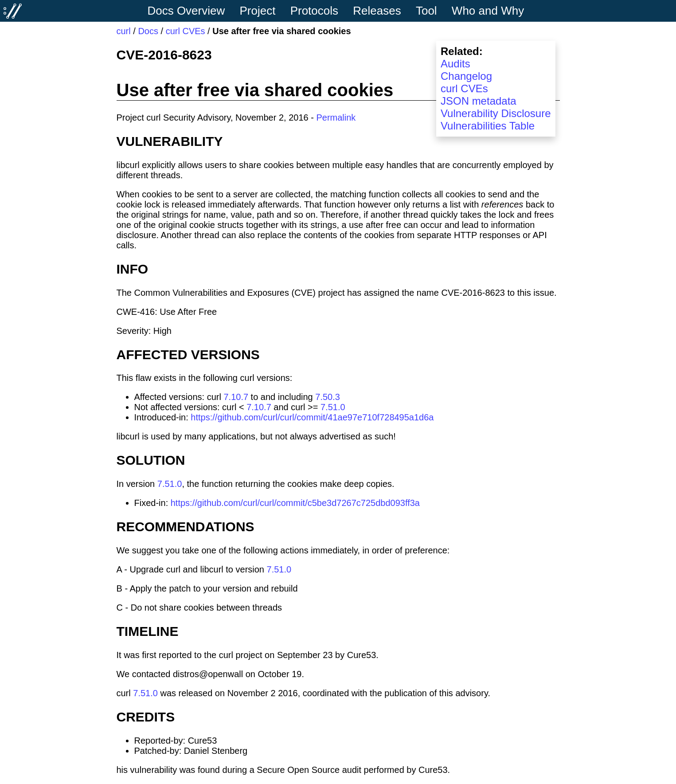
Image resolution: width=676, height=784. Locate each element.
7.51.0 (333, 407)
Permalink (336, 118)
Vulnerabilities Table (488, 126)
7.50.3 (328, 397)
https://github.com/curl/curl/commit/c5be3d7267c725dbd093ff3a (295, 503)
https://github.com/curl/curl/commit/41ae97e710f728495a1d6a (312, 417)
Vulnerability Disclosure (496, 113)
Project (258, 11)
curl (124, 31)
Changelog (466, 76)
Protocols (314, 11)
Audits (455, 64)
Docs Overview (186, 11)
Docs (148, 31)
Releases (377, 11)
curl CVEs (186, 31)
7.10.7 (236, 397)
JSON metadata (479, 101)
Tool (426, 11)
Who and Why (488, 11)
